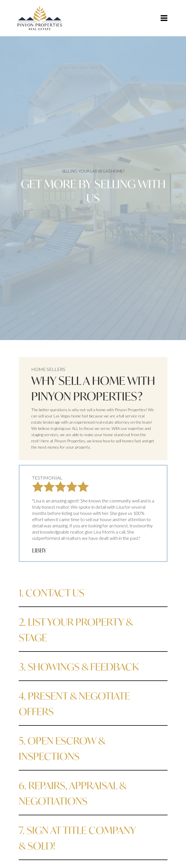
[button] (164, 18)
